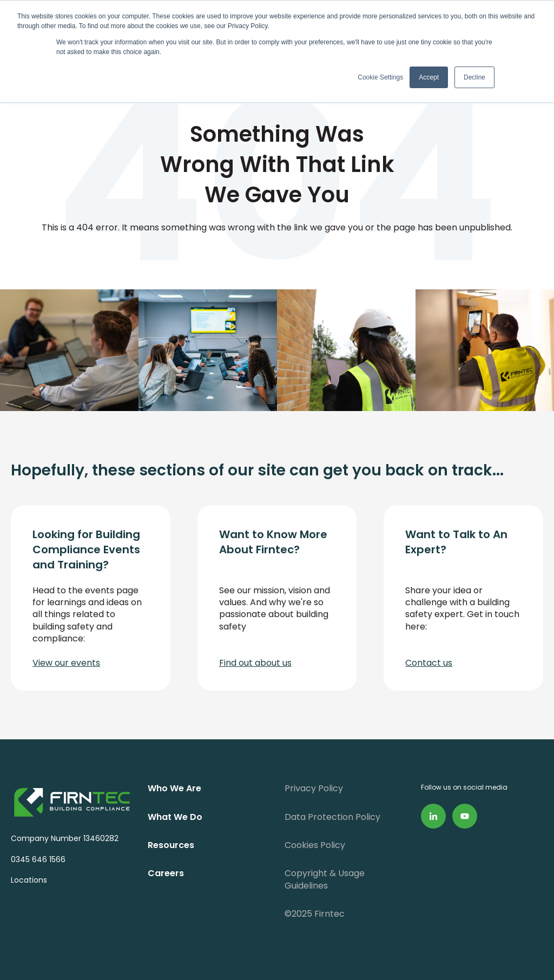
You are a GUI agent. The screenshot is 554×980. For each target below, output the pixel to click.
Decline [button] (474, 77)
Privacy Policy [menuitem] (314, 788)
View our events (66, 663)
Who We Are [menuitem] (174, 788)
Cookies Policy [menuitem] (315, 845)
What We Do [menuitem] (175, 817)
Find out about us (255, 663)
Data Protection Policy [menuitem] (332, 817)
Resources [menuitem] (171, 845)
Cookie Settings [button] (380, 77)
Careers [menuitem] (166, 873)
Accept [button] (429, 77)
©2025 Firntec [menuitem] (315, 914)
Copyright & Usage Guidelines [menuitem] (325, 879)
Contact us (429, 663)
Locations (29, 880)
